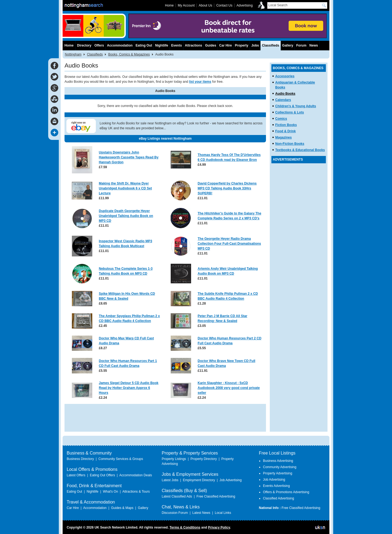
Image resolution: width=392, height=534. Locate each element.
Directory (84, 45)
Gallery (288, 45)
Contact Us (224, 5)
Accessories (285, 76)
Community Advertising (280, 467)
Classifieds (95, 54)
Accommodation (120, 45)
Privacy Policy (219, 527)
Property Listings (174, 459)
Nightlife (162, 45)
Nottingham (73, 54)
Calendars (283, 100)
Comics (281, 119)
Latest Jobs (170, 480)
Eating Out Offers (102, 475)
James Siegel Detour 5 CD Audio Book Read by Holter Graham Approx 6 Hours (129, 388)
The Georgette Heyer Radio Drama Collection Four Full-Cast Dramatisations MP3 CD (229, 244)
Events (177, 45)
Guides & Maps (122, 508)
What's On (111, 492)
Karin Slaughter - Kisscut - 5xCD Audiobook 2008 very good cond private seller (229, 388)
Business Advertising (278, 461)
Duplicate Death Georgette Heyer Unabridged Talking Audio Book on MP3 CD (126, 216)
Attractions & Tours (136, 492)
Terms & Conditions (185, 527)
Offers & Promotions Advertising (286, 492)
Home (69, 45)
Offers (99, 45)
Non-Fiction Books (290, 144)
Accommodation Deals (136, 475)
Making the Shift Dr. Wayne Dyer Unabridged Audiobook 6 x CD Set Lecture (125, 188)
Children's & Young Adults (296, 106)
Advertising (245, 5)
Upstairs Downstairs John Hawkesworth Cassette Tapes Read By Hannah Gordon (129, 157)
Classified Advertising (278, 498)
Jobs (255, 45)
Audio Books (285, 94)
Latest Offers (76, 475)
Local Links (223, 513)
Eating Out (144, 45)
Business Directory (80, 459)
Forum (301, 45)
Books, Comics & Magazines (129, 54)
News (314, 45)
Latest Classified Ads (177, 496)
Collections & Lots (290, 112)
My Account (186, 5)
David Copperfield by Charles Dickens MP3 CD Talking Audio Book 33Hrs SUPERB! (227, 188)
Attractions (193, 45)
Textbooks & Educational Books (300, 150)
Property (242, 45)
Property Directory (204, 459)
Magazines (284, 137)
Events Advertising (276, 486)
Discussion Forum (175, 513)
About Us (205, 5)
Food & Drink (285, 131)
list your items (200, 82)
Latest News (201, 513)
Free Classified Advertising (216, 496)
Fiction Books (286, 125)
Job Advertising (230, 480)
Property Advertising (278, 473)
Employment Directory (199, 480)
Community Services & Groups (121, 459)
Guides (211, 45)
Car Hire (226, 45)
